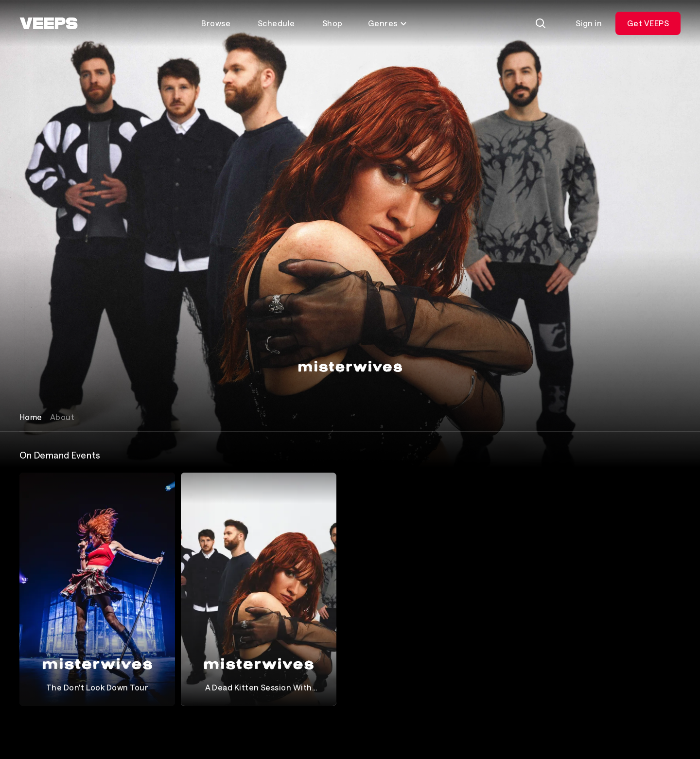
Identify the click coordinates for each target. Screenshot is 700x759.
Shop (332, 23)
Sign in (589, 23)
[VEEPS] (49, 23)
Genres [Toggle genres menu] (388, 23)
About (62, 417)
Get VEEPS (648, 23)
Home (31, 417)
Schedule (276, 23)
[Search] (541, 23)
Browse (216, 23)
